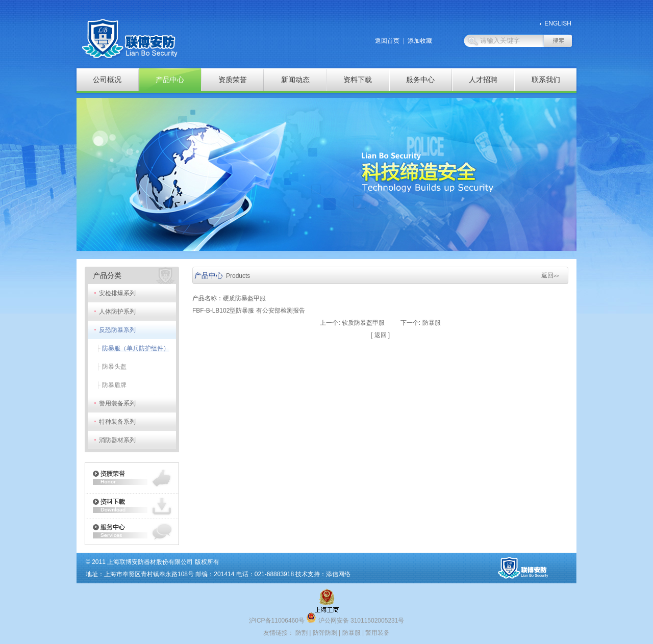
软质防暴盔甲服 (363, 323)
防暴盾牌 (114, 385)
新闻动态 (295, 80)
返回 (550, 275)
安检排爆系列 (117, 293)
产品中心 (170, 80)
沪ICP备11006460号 (277, 621)
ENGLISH (558, 23)
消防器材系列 (117, 440)
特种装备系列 (117, 422)
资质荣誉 (233, 80)
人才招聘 (483, 80)
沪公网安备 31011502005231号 (355, 621)
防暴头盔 (114, 367)
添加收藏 (420, 41)
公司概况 (107, 80)
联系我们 (546, 80)
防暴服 (432, 323)
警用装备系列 (117, 403)
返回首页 (387, 41)
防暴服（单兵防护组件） (136, 348)
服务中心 (420, 80)
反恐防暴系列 (117, 330)
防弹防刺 (325, 633)
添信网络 (338, 574)
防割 (302, 633)
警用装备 (378, 633)
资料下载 (358, 80)
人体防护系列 (117, 312)
